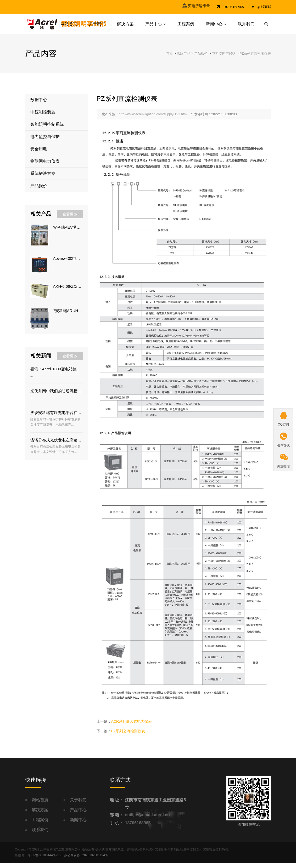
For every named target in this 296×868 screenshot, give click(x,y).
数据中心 (39, 105)
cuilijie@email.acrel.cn (147, 820)
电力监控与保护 (224, 58)
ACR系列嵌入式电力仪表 (132, 726)
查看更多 (70, 219)
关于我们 (97, 26)
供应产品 (183, 58)
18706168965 (138, 828)
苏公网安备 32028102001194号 (86, 860)
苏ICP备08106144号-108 (45, 860)
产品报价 (201, 58)
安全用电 (39, 154)
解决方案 (125, 26)
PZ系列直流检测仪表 (255, 58)
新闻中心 (214, 26)
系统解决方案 (43, 178)
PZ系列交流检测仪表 (128, 736)
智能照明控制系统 (47, 129)
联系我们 (246, 26)
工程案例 (186, 26)
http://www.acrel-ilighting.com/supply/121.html (153, 119)
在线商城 (264, 7)
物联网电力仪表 (45, 166)
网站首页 (69, 26)
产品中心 (154, 26)
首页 (170, 58)
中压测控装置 (43, 117)
